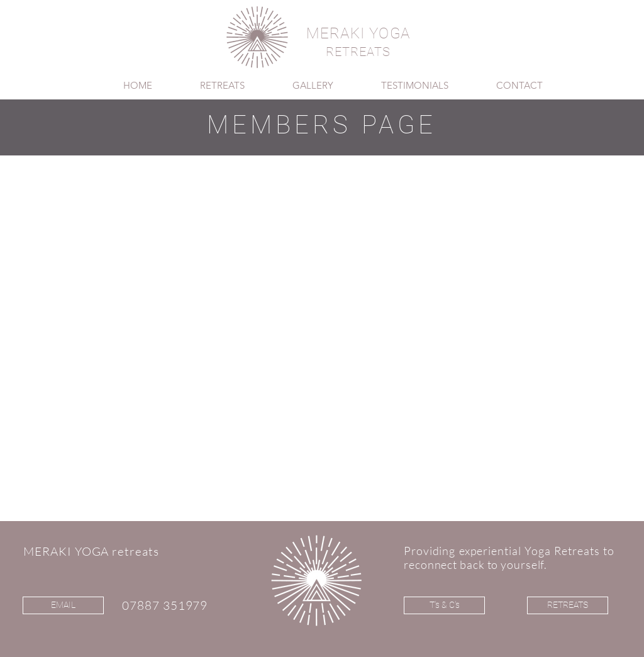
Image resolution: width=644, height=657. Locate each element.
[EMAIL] (63, 605)
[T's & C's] (444, 605)
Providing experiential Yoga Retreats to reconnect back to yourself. (509, 558)
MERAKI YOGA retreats (91, 551)
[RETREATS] (568, 605)
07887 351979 (165, 605)
